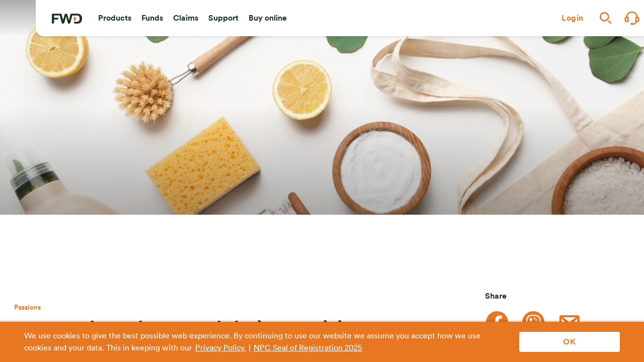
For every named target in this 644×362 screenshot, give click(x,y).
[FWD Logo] (67, 19)
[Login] (573, 18)
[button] (115, 18)
